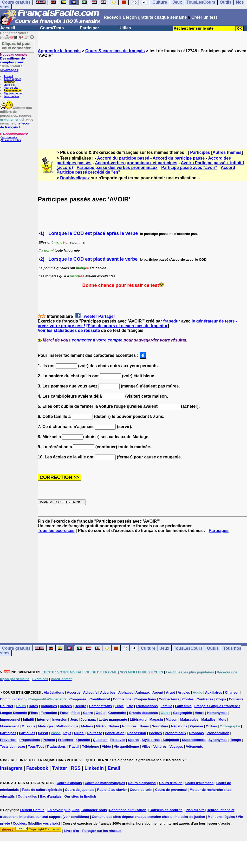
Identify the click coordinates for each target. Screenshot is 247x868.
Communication (13, 699)
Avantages (9, 70)
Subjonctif (171, 740)
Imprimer (9, 82)
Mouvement (9, 726)
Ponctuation (115, 733)
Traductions (56, 747)
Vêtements (194, 747)
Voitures (160, 747)
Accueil (8, 28)
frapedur (172, 321)
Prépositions (30, 740)
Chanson (232, 692)
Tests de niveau (13, 747)
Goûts (101, 713)
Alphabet (126, 692)
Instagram (11, 768)
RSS (76, 768)
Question (100, 740)
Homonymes (217, 713)
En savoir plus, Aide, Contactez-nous (77, 810)
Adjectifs (90, 692)
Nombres (129, 726)
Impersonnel (10, 719)
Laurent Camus (32, 810)
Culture (148, 648)
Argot (170, 692)
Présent (49, 740)
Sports (133, 740)
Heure (200, 713)
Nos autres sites (11, 140)
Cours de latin (141, 790)
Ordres (212, 726)
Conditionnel (100, 699)
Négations (179, 726)
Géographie (183, 713)
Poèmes (155, 733)
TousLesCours (188, 648)
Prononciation (218, 733)
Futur (64, 713)
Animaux (143, 692)
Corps (221, 699)
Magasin (156, 719)
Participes (200, 152)
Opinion (197, 726)
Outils (213, 648)
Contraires (205, 699)
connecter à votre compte (97, 340)
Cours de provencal (171, 790)
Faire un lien (11, 96)
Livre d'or (9, 85)
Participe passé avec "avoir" (189, 167)
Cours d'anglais (69, 783)
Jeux (165, 648)
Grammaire (117, 713)
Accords (74, 692)
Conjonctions (145, 699)
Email (114, 768)
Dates (33, 706)
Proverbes (8, 740)
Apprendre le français (59, 51)
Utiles (125, 28)
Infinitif (28, 719)
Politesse (95, 733)
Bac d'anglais (51, 796)
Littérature (138, 719)
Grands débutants (143, 713)
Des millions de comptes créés (14, 58)
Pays (67, 733)
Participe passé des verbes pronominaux (117, 167)
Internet (43, 719)
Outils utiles (27, 796)
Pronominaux (175, 733)
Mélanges (46, 726)
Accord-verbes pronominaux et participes (136, 163)
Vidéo (106, 747)
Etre (130, 706)
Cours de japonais (80, 790)
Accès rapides (12, 79)
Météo (101, 726)
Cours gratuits (16, 648)
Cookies (19, 823)
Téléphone (91, 747)
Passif (43, 733)
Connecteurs (169, 699)
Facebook (37, 768)
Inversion (60, 719)
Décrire (80, 706)
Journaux (88, 719)
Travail (74, 747)
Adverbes (108, 692)
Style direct (151, 740)
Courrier (7, 706)
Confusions (122, 699)
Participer (89, 28)
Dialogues (49, 706)
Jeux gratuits (9, 137)
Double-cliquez (75, 178)
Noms (144, 726)
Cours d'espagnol (142, 783)
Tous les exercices (56, 531)
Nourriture (160, 726)
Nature (114, 726)
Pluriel (79, 733)
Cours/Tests (52, 28)
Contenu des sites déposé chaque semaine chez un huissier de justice (148, 817)
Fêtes (76, 713)
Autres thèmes (227, 152)
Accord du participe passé (123, 158)
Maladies (208, 719)
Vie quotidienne (126, 747)
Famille (166, 706)
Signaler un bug (14, 93)
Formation (49, 713)
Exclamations (147, 706)
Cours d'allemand (200, 783)
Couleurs (236, 699)
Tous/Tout (36, 747)
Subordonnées (194, 740)
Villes (146, 747)
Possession (137, 733)
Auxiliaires (214, 692)
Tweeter (89, 316)
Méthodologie (67, 726)
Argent (158, 692)
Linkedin (94, 768)
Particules (27, 733)
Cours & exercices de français (115, 51)
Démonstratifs (100, 706)
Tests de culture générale (42, 790)
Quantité (83, 740)
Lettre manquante (113, 719)
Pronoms (196, 733)
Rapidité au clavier (112, 790)
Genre (88, 713)
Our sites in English (80, 796)
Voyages (176, 747)
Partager (107, 316)
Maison (172, 719)
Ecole (119, 706)
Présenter (66, 740)
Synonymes (218, 740)
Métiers (87, 726)
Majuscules (189, 719)
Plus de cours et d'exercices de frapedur (128, 326)
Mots (222, 719)
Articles (184, 692)
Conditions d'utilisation (128, 810)
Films (33, 713)
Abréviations (54, 692)
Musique (28, 726)
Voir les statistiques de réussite (69, 330)
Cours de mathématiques (105, 783)
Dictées (66, 706)
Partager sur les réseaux (102, 831)
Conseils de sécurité (166, 810)
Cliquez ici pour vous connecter (16, 45)
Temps (236, 740)
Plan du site (11, 88)
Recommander (13, 91)
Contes (188, 699)
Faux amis (183, 706)
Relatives (118, 740)
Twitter (60, 768)
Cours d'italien (171, 783)
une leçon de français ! (15, 125)
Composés (78, 699)
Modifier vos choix (44, 823)
